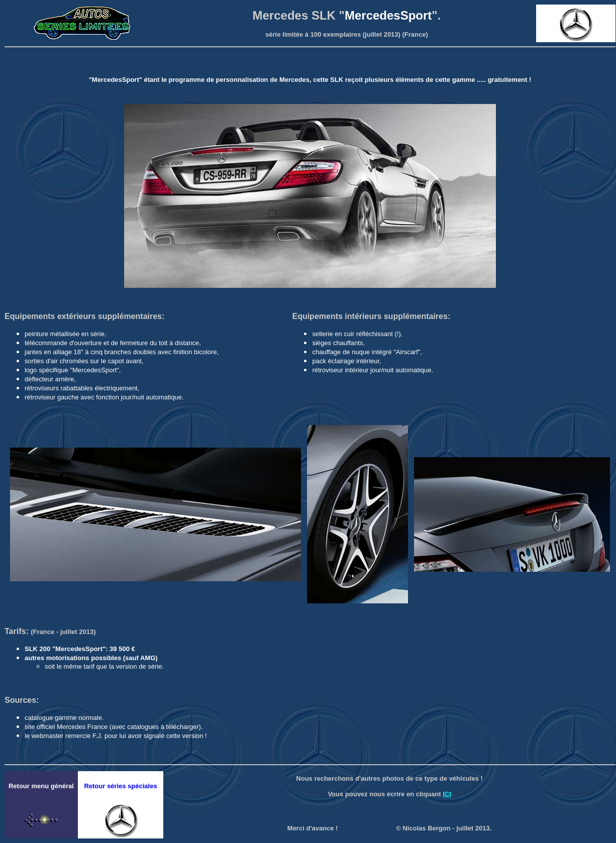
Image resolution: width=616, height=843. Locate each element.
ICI (447, 794)
